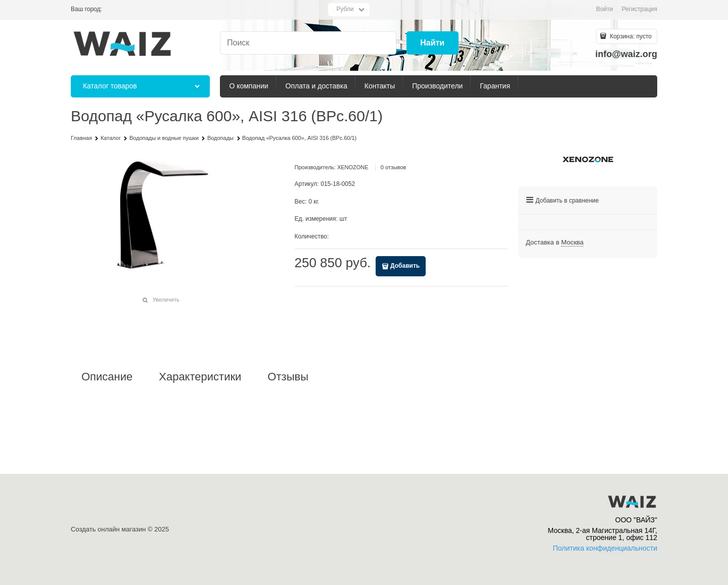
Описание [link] (107, 377)
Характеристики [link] (200, 377)
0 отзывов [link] (394, 167)
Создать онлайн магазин (108, 529)
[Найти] (433, 43)
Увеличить (166, 300)
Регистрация (640, 9)
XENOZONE (353, 167)
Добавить (405, 266)
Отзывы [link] (288, 377)
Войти (605, 9)
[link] (572, 242)
